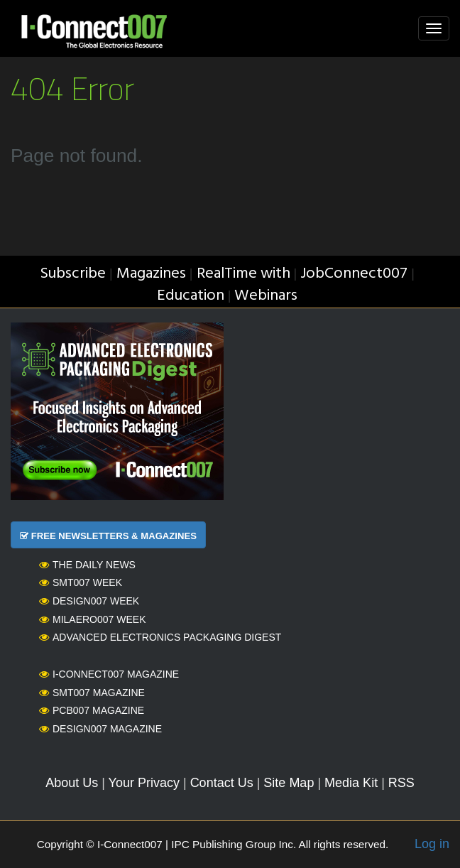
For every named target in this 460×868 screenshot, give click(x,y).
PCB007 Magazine (92, 710)
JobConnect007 (354, 274)
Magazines (151, 274)
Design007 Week (89, 601)
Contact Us (222, 783)
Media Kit (351, 783)
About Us (72, 783)
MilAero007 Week (93, 619)
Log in (432, 844)
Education (191, 296)
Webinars (266, 296)
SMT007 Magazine (92, 693)
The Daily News (87, 565)
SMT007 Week (81, 582)
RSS (401, 783)
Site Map (289, 783)
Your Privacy (144, 783)
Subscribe (73, 274)
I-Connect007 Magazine (109, 674)
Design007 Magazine (100, 729)
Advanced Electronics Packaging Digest (160, 637)
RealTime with (243, 274)
